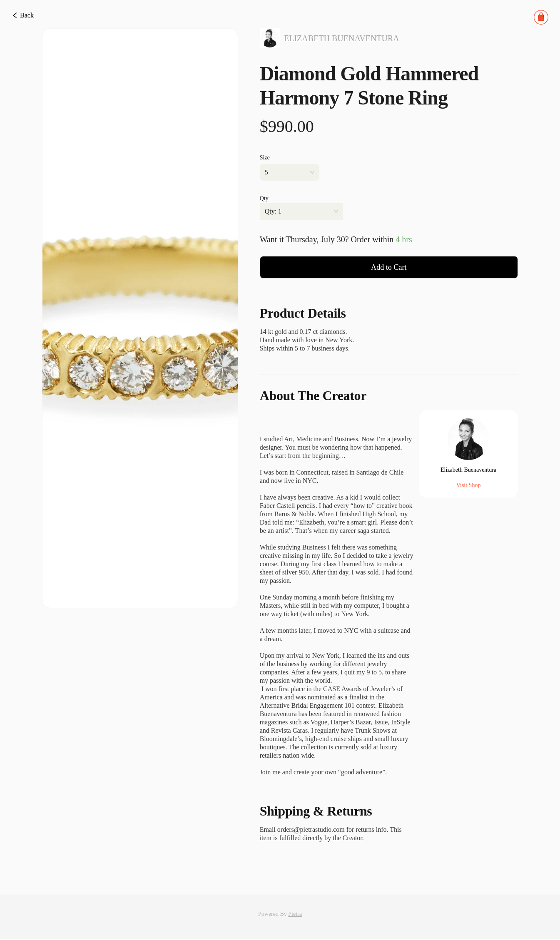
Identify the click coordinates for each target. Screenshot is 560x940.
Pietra (295, 915)
